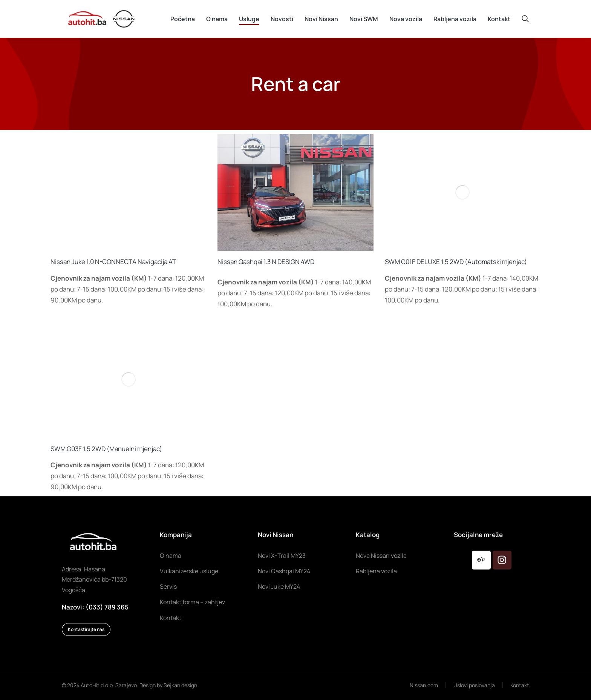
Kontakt (520, 685)
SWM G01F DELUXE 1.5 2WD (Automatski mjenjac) (456, 262)
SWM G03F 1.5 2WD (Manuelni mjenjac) (106, 449)
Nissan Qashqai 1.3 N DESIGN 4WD (266, 262)
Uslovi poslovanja (474, 685)
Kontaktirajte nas (86, 629)
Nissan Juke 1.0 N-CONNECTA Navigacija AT (113, 262)
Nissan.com (424, 685)
